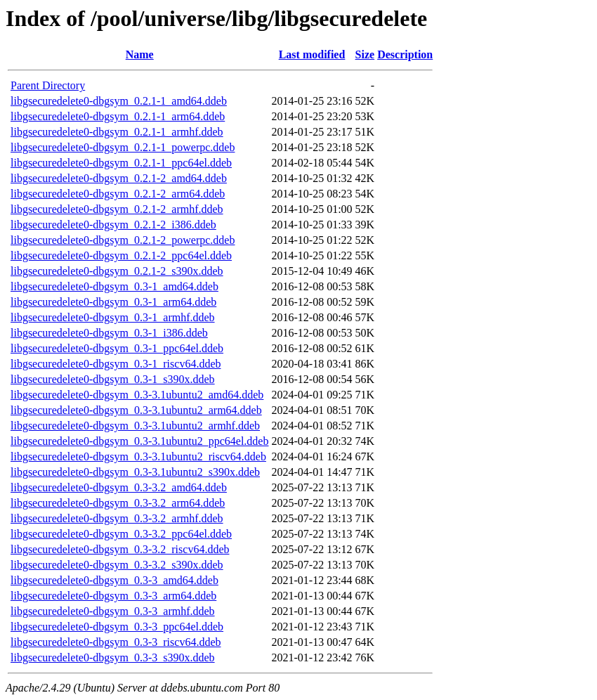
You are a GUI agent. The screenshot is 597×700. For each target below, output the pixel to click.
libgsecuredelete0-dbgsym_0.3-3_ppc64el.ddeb (117, 627)
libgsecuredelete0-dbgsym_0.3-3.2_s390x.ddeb (117, 565)
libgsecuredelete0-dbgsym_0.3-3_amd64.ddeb (114, 580)
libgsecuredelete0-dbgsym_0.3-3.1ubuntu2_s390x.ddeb (135, 472)
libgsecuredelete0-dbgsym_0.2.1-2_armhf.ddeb (117, 209)
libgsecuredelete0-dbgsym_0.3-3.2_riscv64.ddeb (120, 549)
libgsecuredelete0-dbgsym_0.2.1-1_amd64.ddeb (119, 101)
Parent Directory (48, 85)
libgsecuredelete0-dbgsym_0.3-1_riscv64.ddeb (116, 364)
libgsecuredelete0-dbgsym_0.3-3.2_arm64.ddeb (118, 503)
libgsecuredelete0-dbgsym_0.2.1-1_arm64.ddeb (118, 116)
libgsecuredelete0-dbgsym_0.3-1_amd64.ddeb (114, 286)
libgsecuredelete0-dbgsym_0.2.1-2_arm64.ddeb (118, 194)
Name (140, 54)
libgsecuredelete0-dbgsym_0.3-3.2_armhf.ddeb (117, 518)
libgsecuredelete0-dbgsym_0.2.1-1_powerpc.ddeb (123, 147)
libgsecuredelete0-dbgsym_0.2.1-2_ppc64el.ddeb (121, 255)
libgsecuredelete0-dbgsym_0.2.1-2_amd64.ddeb (119, 178)
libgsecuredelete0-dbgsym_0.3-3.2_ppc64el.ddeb (121, 534)
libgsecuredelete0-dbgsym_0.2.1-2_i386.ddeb (113, 225)
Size (365, 54)
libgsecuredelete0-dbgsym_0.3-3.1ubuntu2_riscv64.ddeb (138, 456)
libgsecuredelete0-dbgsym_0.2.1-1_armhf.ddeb (117, 132)
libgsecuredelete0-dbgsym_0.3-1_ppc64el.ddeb (117, 348)
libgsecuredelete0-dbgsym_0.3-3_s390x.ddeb (113, 657)
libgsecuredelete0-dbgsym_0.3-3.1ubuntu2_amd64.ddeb (137, 395)
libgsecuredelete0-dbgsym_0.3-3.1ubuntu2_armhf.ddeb (135, 426)
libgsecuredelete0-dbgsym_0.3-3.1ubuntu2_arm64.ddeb (136, 410)
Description (405, 54)
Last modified (312, 54)
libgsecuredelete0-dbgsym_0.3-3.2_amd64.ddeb (119, 487)
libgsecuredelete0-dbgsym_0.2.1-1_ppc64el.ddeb (121, 163)
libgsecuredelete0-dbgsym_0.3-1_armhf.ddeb (113, 317)
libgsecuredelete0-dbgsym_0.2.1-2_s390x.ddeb (117, 271)
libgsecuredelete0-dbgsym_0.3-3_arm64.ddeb (113, 596)
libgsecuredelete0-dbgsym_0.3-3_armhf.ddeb (113, 611)
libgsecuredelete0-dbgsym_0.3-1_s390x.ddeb (113, 379)
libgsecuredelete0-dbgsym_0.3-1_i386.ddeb (109, 333)
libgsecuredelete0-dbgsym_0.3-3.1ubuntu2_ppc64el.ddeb (139, 441)
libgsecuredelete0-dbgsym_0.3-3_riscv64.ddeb (116, 642)
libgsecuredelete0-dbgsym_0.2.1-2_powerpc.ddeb (123, 240)
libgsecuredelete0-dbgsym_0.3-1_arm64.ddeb (113, 302)
